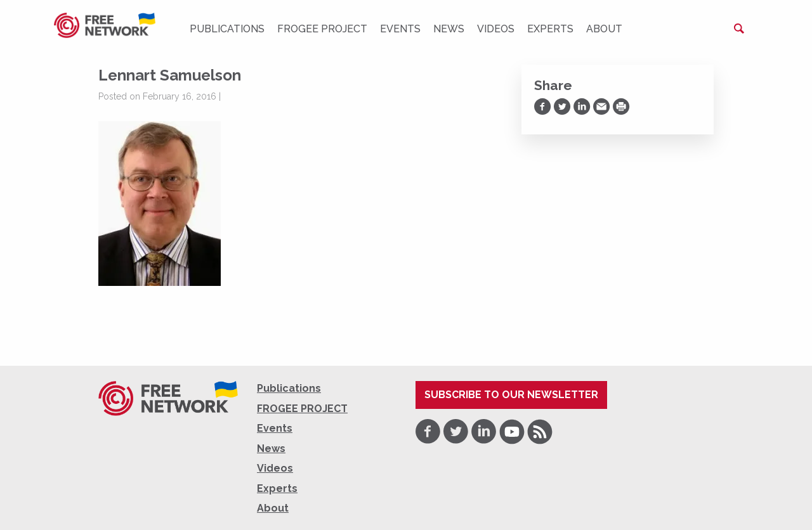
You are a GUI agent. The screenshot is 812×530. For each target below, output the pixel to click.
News (449, 29)
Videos (496, 29)
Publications (227, 29)
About (604, 29)
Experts (550, 29)
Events (400, 29)
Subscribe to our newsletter (511, 395)
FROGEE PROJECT (322, 29)
